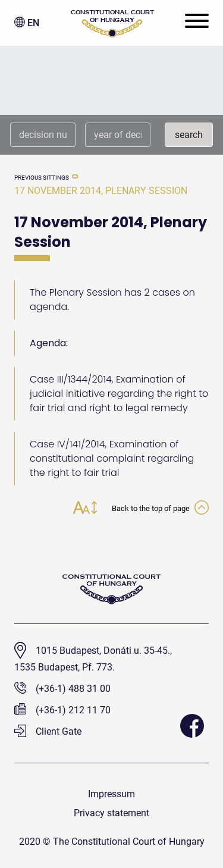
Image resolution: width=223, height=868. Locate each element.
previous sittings (42, 178)
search (189, 135)
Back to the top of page (160, 509)
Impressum (111, 794)
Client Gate (48, 731)
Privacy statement (111, 813)
